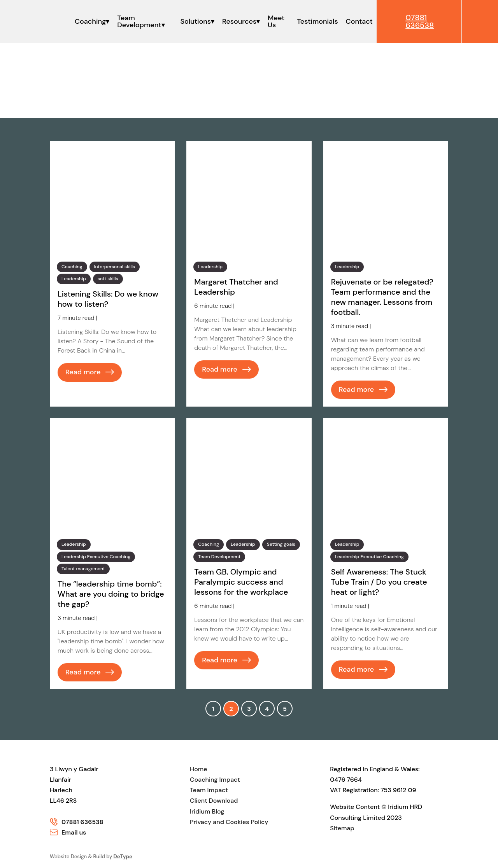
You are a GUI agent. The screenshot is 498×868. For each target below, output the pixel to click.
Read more (83, 372)
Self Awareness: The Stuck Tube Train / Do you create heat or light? (379, 582)
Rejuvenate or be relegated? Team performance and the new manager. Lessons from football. (382, 297)
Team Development (139, 21)
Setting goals (281, 544)
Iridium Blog (207, 811)
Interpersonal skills (115, 267)
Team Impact (209, 790)
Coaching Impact (215, 780)
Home (198, 769)
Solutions (194, 21)
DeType (123, 857)
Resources (238, 21)
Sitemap (342, 828)
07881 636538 (82, 822)
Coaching (90, 21)
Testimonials (315, 21)
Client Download (214, 801)
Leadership (74, 279)
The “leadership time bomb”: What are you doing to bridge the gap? (111, 594)
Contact (357, 21)
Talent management (83, 569)
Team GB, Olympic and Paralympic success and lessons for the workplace (241, 582)
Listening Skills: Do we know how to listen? (108, 299)
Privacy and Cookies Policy (229, 822)
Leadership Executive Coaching (96, 557)
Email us (74, 832)
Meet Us (275, 21)
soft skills (108, 279)
